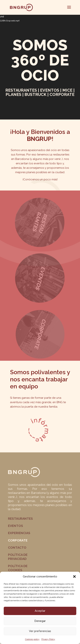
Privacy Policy (48, 639)
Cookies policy (32, 639)
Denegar (40, 621)
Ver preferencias (40, 631)
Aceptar (40, 611)
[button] (74, 577)
